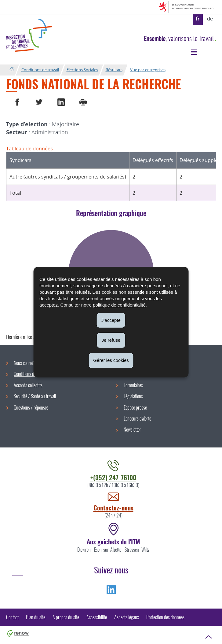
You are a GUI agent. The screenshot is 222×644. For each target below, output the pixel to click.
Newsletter (132, 429)
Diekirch (84, 550)
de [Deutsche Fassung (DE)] (210, 19)
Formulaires (133, 385)
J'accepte (111, 320)
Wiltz (145, 550)
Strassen (132, 550)
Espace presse (135, 407)
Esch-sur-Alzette (108, 550)
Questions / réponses (31, 407)
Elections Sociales (82, 70)
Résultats (114, 70)
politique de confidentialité (119, 305)
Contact (12, 617)
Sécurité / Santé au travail (35, 396)
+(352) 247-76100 (113, 477)
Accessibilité (97, 617)
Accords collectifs (28, 385)
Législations (133, 396)
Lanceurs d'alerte (137, 418)
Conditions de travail (40, 70)
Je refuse (111, 340)
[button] (194, 52)
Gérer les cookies (111, 360)
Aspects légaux (127, 617)
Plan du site (36, 617)
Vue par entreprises (148, 70)
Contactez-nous (113, 508)
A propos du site (66, 617)
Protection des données (165, 617)
